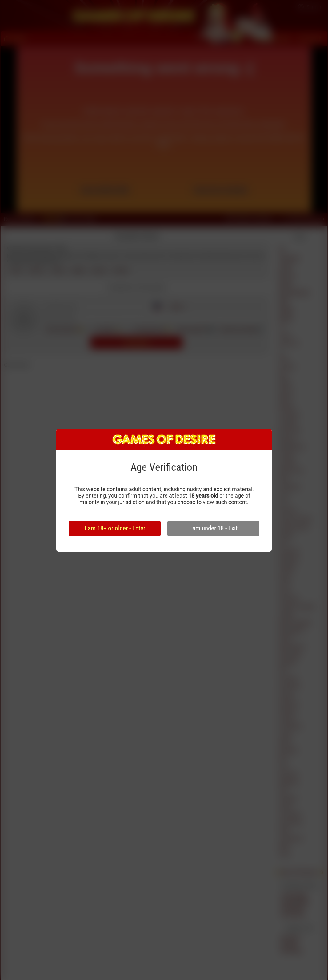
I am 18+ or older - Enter (115, 528)
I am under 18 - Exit (213, 528)
